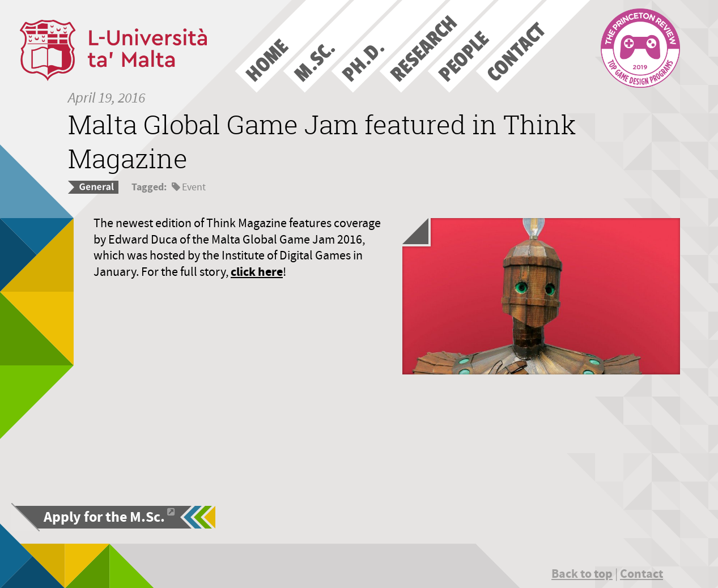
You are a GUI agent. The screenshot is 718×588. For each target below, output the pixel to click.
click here (257, 272)
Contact (641, 574)
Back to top (582, 574)
